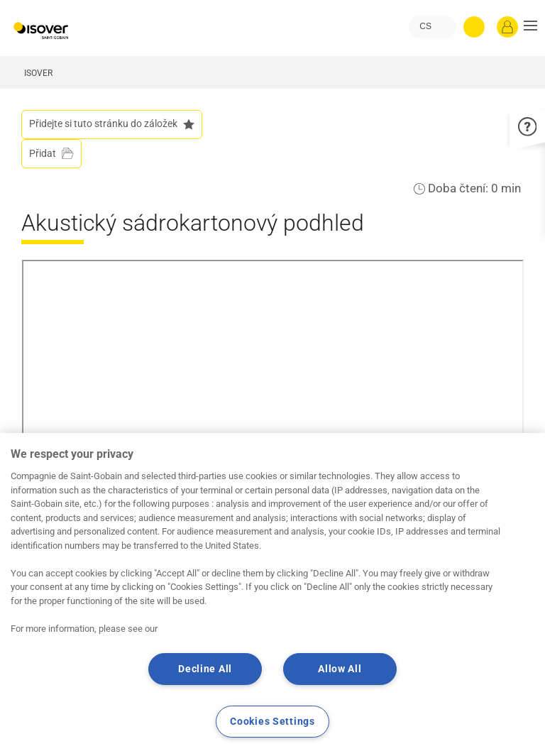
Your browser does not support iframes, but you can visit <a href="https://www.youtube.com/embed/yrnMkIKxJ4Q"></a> (273, 396)
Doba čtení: (459, 188)
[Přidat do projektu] (51, 154)
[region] (272, 595)
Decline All (205, 669)
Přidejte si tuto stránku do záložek (112, 124)
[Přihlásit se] (507, 27)
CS (425, 26)
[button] (530, 27)
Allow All (340, 669)
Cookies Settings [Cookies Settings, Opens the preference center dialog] (272, 722)
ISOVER (38, 73)
